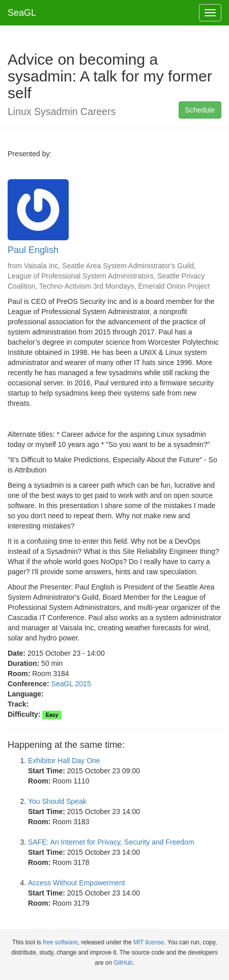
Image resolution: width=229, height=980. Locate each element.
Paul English (33, 250)
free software (60, 942)
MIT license (149, 942)
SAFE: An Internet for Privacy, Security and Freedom (111, 842)
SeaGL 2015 (71, 684)
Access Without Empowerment (77, 883)
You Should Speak (57, 801)
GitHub (123, 963)
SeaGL (22, 13)
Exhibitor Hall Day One (64, 761)
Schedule (200, 110)
